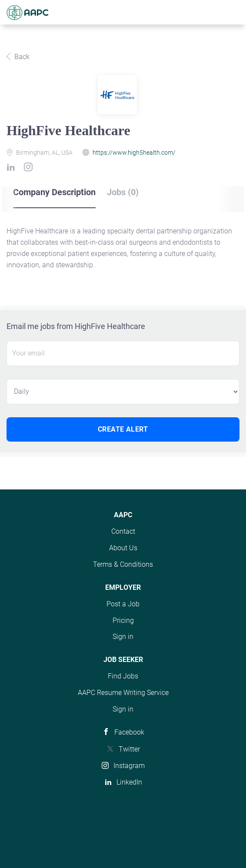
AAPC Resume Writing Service (123, 693)
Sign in (123, 637)
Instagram (129, 766)
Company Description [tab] (54, 192)
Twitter (129, 749)
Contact (123, 531)
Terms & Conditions (123, 564)
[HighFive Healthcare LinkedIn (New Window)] (12, 169)
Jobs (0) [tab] (123, 192)
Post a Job (123, 604)
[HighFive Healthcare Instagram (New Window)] (30, 169)
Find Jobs (123, 676)
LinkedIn (129, 782)
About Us (123, 548)
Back (21, 57)
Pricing (123, 620)
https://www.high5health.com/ (134, 153)
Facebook (129, 732)
